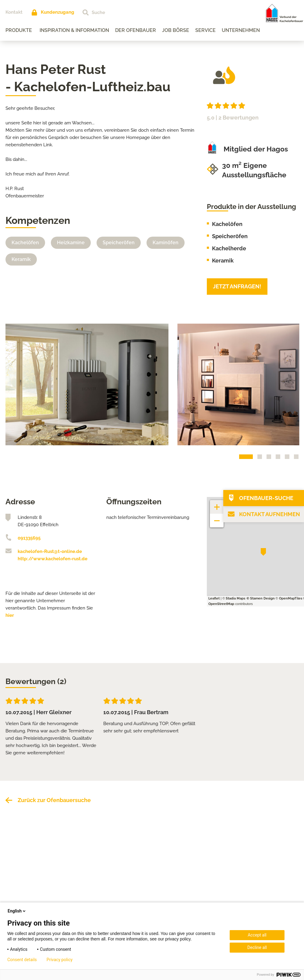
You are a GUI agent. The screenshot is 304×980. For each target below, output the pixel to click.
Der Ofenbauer (136, 30)
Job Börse (176, 30)
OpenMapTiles (291, 598)
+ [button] (217, 504)
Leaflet (214, 598)
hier (10, 615)
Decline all (257, 947)
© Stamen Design (261, 598)
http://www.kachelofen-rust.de (53, 559)
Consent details (22, 960)
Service (205, 30)
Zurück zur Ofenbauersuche (54, 800)
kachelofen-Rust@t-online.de (50, 551)
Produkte (19, 30)
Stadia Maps (235, 598)
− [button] (217, 518)
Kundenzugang (58, 12)
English (17, 911)
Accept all (257, 935)
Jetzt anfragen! (237, 286)
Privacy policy (60, 960)
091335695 (29, 538)
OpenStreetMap (221, 604)
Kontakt (14, 12)
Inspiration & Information (74, 30)
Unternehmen (241, 30)
